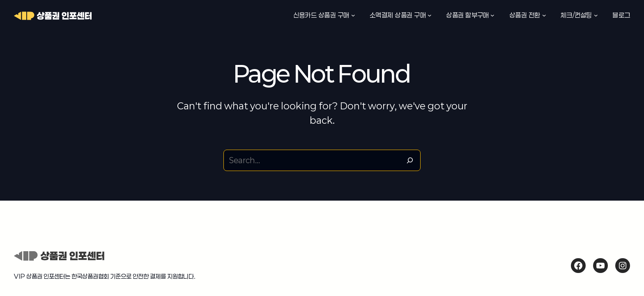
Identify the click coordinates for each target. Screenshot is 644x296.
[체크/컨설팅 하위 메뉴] (596, 15)
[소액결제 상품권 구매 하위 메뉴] (430, 15)
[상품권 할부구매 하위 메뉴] (492, 15)
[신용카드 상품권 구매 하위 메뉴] (353, 15)
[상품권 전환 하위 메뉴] (544, 15)
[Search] (410, 160)
